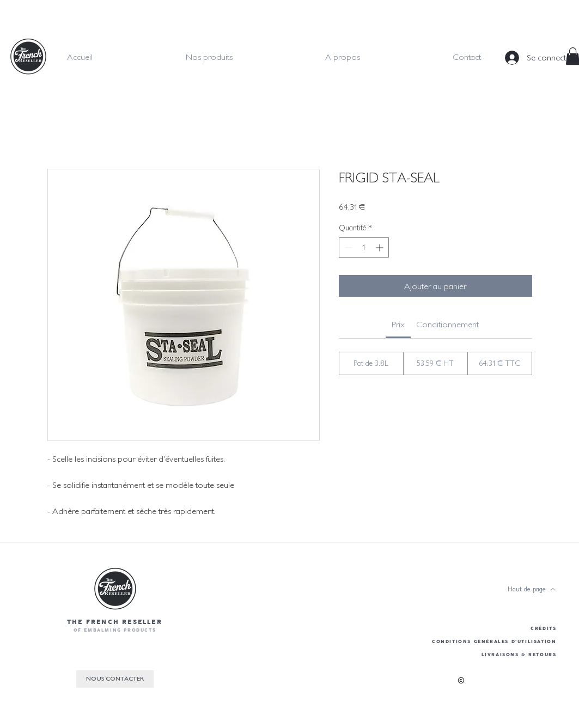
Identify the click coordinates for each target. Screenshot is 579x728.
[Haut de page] (532, 589)
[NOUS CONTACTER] (115, 679)
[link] (398, 324)
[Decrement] (347, 247)
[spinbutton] (364, 247)
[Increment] (380, 247)
